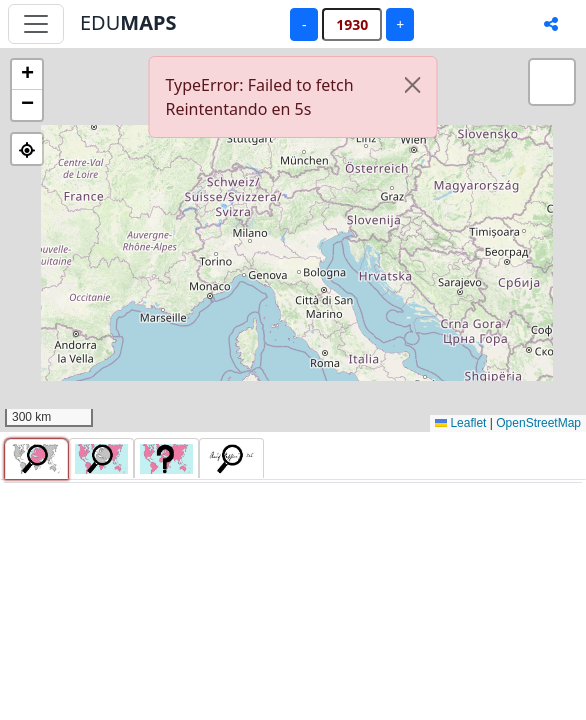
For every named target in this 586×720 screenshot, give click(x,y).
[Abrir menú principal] (36, 24)
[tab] (36, 459)
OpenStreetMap (538, 423)
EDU (128, 22)
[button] (27, 75)
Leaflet (460, 423)
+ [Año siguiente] (400, 24)
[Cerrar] (413, 85)
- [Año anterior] (304, 24)
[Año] (352, 24)
